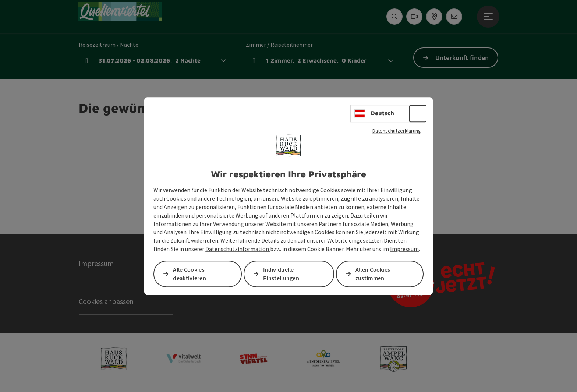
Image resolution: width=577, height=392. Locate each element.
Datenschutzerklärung (397, 131)
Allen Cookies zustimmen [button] (373, 274)
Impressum (404, 249)
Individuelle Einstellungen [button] (281, 274)
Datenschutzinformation (238, 249)
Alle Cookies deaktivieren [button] (190, 274)
